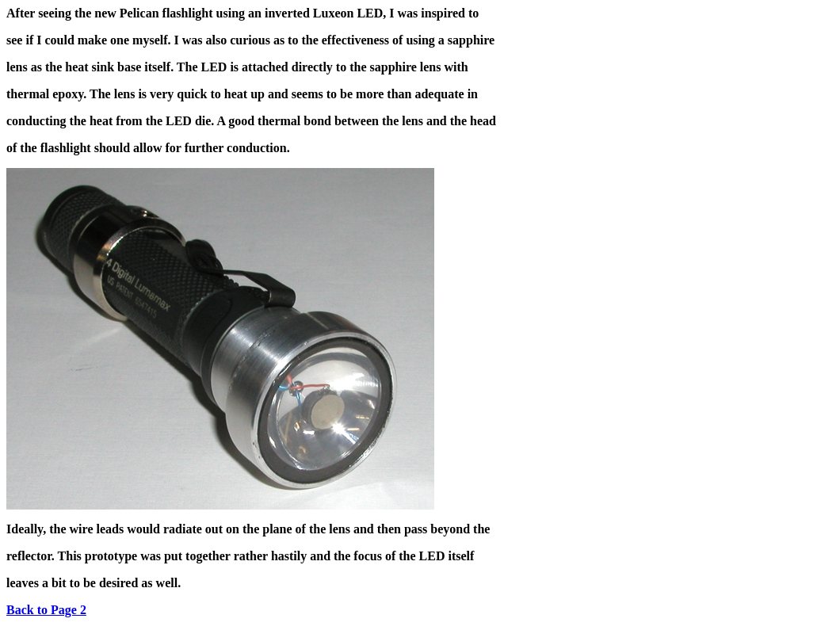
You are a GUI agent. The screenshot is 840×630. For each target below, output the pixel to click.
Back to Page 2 (46, 610)
